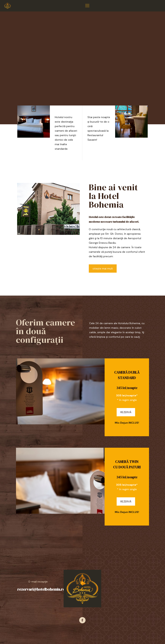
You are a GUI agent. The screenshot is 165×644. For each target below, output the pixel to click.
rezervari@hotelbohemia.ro (41, 589)
